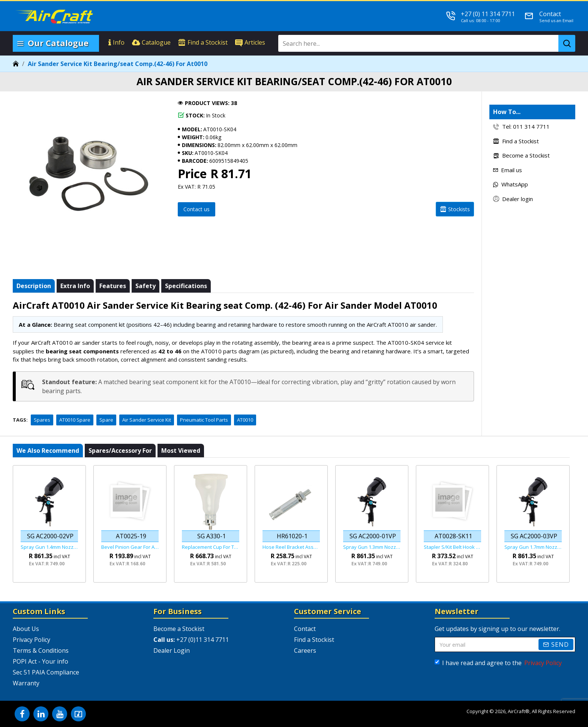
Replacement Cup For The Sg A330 (211, 547)
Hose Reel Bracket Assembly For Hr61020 (291, 547)
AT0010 (245, 420)
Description (34, 286)
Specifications (186, 286)
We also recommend (48, 451)
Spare (106, 420)
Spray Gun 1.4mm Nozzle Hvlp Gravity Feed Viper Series (49, 547)
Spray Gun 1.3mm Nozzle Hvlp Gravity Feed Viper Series (372, 547)
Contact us (196, 209)
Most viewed (181, 451)
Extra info (75, 286)
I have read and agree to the (499, 663)
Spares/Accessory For (120, 451)
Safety (145, 286)
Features (113, 286)
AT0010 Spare (75, 420)
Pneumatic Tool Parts (204, 420)
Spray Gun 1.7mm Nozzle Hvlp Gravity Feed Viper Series (533, 547)
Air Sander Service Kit (147, 420)
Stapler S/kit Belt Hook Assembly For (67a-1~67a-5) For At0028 (452, 547)
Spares (42, 420)
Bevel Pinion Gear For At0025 (130, 547)
